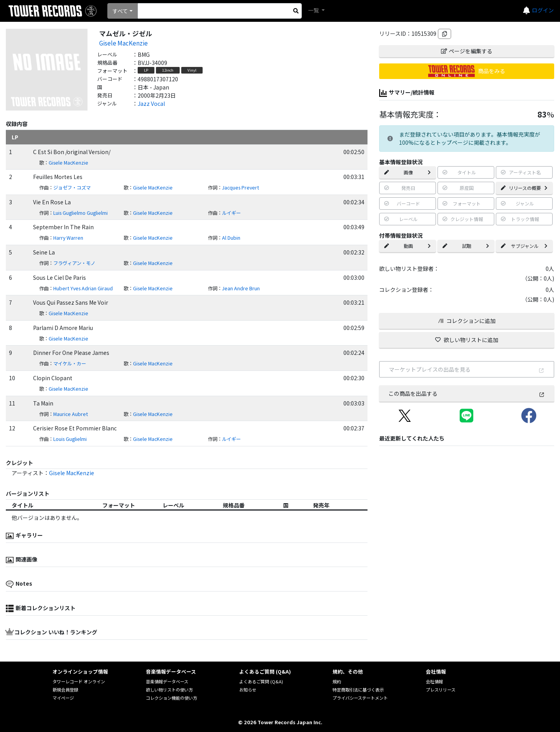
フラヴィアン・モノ (74, 263)
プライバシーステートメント (360, 698)
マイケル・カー (70, 363)
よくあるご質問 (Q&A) (261, 681)
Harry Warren (68, 238)
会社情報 (434, 681)
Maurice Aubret (71, 414)
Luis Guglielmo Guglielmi (80, 213)
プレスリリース (441, 690)
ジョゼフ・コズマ (72, 188)
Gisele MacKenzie (123, 43)
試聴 (466, 246)
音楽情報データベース (167, 681)
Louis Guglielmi (70, 439)
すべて (120, 11)
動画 (408, 246)
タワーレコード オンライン (79, 681)
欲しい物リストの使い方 (169, 690)
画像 (408, 172)
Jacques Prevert (241, 188)
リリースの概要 (524, 188)
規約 (337, 681)
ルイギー (231, 213)
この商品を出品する (467, 393)
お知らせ (248, 690)
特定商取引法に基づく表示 (358, 690)
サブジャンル (524, 246)
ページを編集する (467, 51)
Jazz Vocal (151, 104)
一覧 (314, 10)
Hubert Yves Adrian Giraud (83, 288)
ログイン (543, 10)
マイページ (63, 698)
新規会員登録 (65, 690)
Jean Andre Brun (241, 288)
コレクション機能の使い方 (171, 698)
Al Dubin (231, 238)
